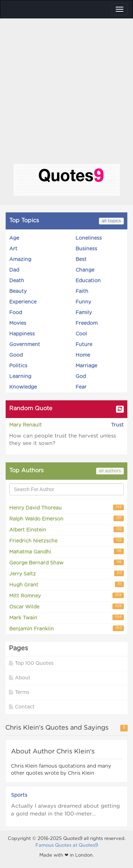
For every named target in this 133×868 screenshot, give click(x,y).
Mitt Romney (66, 596)
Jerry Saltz (66, 574)
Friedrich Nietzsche (66, 541)
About (20, 678)
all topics (111, 221)
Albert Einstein (66, 530)
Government (25, 345)
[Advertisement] (66, 94)
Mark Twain (66, 617)
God (81, 377)
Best (81, 260)
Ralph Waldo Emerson (66, 519)
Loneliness (89, 238)
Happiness (22, 334)
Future (84, 345)
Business (86, 249)
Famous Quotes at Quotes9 (67, 845)
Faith (82, 291)
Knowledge (23, 387)
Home (83, 355)
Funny (83, 302)
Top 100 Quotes (31, 663)
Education (88, 281)
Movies (18, 323)
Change (85, 270)
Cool (81, 334)
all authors (110, 471)
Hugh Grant (66, 585)
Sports (19, 795)
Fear (81, 387)
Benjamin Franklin (66, 628)
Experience (23, 302)
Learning (20, 377)
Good (16, 355)
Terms (19, 692)
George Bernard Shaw (66, 563)
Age (14, 238)
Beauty (18, 291)
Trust (117, 425)
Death (17, 281)
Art (13, 249)
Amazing (20, 260)
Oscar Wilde (66, 607)
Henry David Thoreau (66, 508)
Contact (22, 707)
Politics (18, 366)
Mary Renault (26, 425)
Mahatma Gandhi (66, 552)
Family (84, 313)
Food (16, 313)
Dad (14, 270)
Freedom (87, 323)
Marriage (86, 366)
